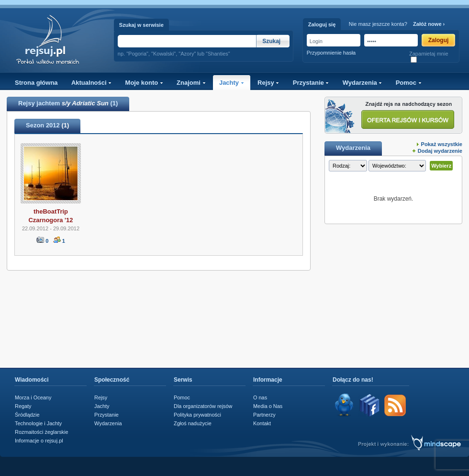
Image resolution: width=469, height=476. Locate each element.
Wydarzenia (363, 83)
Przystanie (311, 83)
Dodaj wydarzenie (440, 151)
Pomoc (409, 83)
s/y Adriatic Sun (85, 103)
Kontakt (262, 423)
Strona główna (36, 83)
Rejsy (268, 83)
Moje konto (144, 83)
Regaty (23, 406)
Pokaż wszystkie (442, 144)
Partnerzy (264, 415)
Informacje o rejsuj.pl (39, 441)
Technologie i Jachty (38, 423)
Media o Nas (268, 406)
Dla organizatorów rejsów (203, 406)
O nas (260, 397)
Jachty (232, 83)
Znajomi (191, 83)
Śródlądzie (27, 415)
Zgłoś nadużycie (193, 423)
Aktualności (91, 83)
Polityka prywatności (197, 415)
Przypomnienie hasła (331, 53)
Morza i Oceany (33, 397)
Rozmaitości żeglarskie (42, 432)
